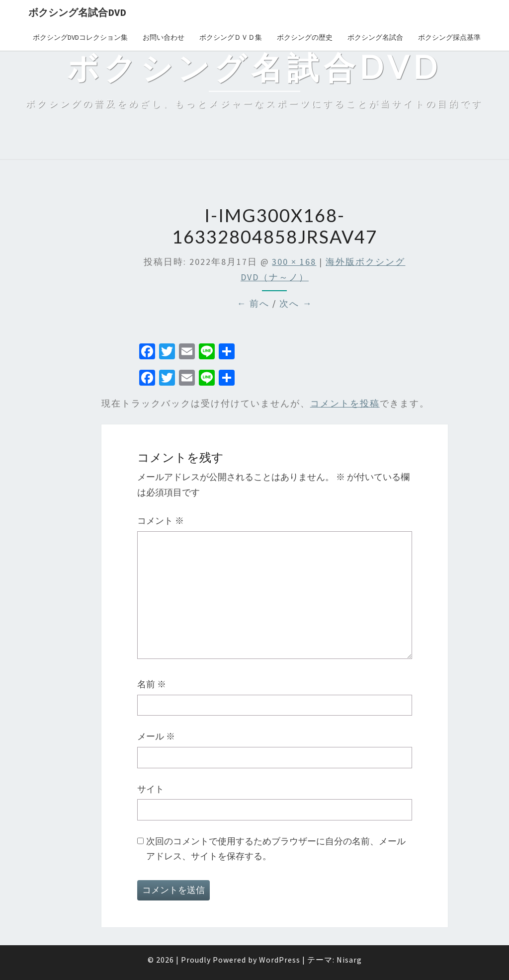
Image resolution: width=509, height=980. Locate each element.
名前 (152, 684)
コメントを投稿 (345, 403)
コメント (161, 521)
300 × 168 (294, 262)
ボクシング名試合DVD (77, 12)
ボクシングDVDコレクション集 (80, 37)
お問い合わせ (164, 37)
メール (156, 736)
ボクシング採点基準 (449, 37)
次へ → (296, 303)
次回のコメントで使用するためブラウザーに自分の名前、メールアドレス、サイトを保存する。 (276, 849)
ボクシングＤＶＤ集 (231, 37)
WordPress (280, 960)
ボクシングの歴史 (305, 37)
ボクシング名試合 (375, 37)
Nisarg (349, 960)
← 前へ (253, 303)
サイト (151, 789)
